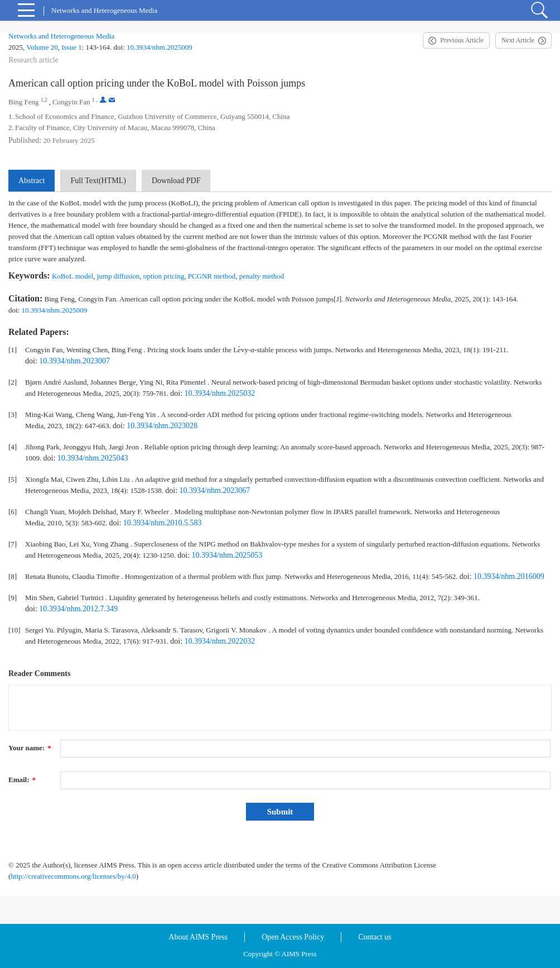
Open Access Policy (293, 937)
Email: (22, 780)
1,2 (44, 100)
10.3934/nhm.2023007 (74, 361)
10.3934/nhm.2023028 (162, 426)
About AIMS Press (198, 937)
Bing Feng (24, 102)
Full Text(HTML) (98, 181)
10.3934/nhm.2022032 (220, 641)
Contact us (375, 937)
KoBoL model (73, 276)
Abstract (32, 181)
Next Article (518, 40)
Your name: (30, 748)
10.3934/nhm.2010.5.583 (163, 523)
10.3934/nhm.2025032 (220, 393)
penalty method (262, 276)
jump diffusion (119, 276)
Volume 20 (42, 47)
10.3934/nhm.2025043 (93, 458)
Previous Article (462, 40)
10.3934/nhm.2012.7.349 (78, 609)
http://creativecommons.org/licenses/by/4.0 (73, 876)
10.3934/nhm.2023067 (215, 490)
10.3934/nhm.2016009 (509, 576)
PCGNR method (212, 276)
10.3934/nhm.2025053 (227, 555)
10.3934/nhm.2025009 (160, 47)
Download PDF (176, 181)
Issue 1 (71, 47)
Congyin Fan (71, 102)
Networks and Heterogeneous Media (61, 36)
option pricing (164, 276)
